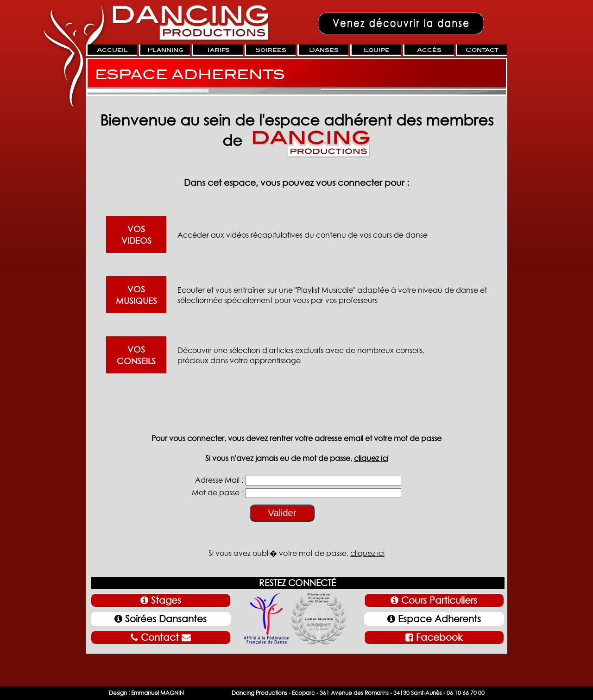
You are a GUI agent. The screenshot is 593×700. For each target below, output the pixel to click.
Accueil (112, 50)
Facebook (434, 637)
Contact (482, 50)
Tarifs (218, 50)
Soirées (271, 50)
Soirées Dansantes (161, 619)
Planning (165, 50)
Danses (324, 50)
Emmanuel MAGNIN (158, 693)
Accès (429, 50)
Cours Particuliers (434, 600)
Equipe (377, 50)
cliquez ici (371, 458)
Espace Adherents (434, 619)
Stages (161, 600)
